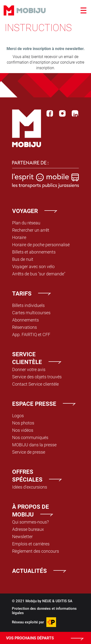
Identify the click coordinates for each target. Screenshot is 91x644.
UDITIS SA (64, 601)
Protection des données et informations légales (44, 610)
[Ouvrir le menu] (83, 10)
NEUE (47, 601)
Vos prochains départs (30, 638)
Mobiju (25, 10)
